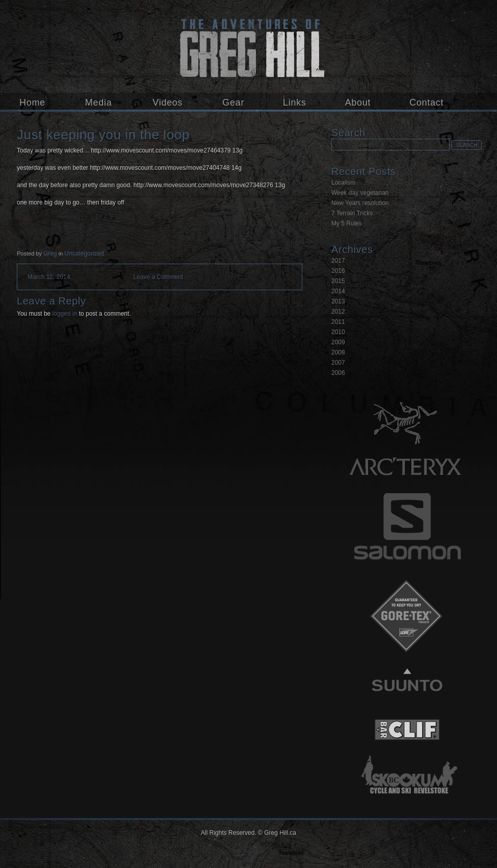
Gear (233, 103)
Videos (167, 103)
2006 (338, 373)
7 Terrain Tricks (352, 213)
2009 (338, 342)
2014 (338, 291)
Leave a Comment (158, 277)
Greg (50, 253)
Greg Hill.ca (249, 46)
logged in (65, 314)
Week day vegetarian (360, 193)
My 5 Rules (347, 223)
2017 (338, 261)
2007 (338, 363)
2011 (338, 322)
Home (32, 103)
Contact (426, 103)
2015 (338, 281)
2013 (338, 301)
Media (99, 103)
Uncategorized (84, 253)
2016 (338, 271)
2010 (338, 332)
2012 (338, 312)
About (358, 103)
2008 (338, 352)
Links (295, 103)
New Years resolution (360, 203)
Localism (343, 183)
